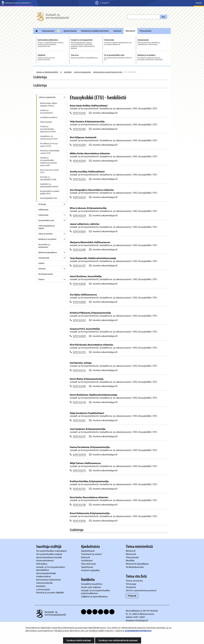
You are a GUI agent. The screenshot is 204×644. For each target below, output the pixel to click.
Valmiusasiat (43, 215)
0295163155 (79, 370)
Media (199, 3)
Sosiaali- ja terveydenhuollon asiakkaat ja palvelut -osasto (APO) (49, 161)
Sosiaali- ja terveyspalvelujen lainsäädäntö (51, 568)
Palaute (132, 596)
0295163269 (79, 145)
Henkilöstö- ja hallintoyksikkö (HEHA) (49, 185)
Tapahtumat (87, 567)
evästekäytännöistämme (138, 631)
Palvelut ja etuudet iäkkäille (50, 592)
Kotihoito (41, 586)
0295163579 (79, 470)
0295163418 (79, 454)
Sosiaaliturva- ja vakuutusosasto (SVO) (108, 72)
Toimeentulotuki (45, 583)
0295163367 (79, 420)
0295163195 (79, 352)
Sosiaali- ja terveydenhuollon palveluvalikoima (95, 592)
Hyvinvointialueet (45, 560)
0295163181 (79, 489)
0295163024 (79, 231)
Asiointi (41, 263)
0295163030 (79, 284)
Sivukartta (131, 587)
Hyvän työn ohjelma (91, 587)
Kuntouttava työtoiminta (48, 580)
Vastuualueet (48, 31)
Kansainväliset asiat (46, 220)
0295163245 (79, 113)
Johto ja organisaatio (82, 72)
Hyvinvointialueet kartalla (49, 557)
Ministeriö (130, 31)
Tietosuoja (131, 584)
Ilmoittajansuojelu (46, 274)
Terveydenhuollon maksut (49, 554)
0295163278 (79, 215)
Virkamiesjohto (46, 122)
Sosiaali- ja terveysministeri (46, 112)
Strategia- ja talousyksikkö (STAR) (48, 178)
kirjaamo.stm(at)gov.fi (137, 620)
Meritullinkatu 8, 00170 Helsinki (142, 611)
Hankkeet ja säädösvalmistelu (95, 31)
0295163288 (79, 249)
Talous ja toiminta (45, 234)
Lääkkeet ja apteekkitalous (94, 596)
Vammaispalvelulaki (46, 573)
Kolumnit (86, 557)
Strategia (42, 204)
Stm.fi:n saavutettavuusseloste (141, 590)
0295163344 (79, 161)
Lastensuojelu (43, 589)
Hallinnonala (43, 210)
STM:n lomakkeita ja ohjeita (47, 227)
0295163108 (79, 504)
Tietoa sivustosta (134, 581)
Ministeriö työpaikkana (48, 252)
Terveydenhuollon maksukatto (52, 551)
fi (61, 72)
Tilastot (41, 279)
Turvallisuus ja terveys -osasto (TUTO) (49, 145)
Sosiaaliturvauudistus (92, 584)
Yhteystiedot (145, 31)
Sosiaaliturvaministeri (49, 117)
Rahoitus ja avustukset (47, 239)
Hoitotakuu (42, 564)
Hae (163, 17)
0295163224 (79, 197)
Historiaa (42, 269)
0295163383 (79, 129)
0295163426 (79, 520)
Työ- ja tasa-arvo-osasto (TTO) (49, 171)
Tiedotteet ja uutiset (92, 554)
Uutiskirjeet (87, 560)
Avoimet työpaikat (90, 570)
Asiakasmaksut (43, 576)
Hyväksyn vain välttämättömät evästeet (118, 640)
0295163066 (79, 302)
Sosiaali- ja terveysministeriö (47, 72)
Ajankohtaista (70, 31)
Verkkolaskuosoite (135, 567)
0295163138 (79, 402)
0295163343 (79, 320)
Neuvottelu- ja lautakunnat (44, 246)
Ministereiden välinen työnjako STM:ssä (49, 104)
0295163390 (79, 386)
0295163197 (79, 265)
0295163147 (79, 436)
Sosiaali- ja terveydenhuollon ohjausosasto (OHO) (48, 129)
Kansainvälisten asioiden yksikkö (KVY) (50, 192)
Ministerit (131, 551)
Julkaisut (117, 31)
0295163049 (79, 336)
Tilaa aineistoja (88, 564)
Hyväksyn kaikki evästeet (79, 640)
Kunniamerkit (44, 258)
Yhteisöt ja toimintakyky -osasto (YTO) (50, 152)
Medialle (130, 560)
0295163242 (79, 179)
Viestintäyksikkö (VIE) (49, 198)
